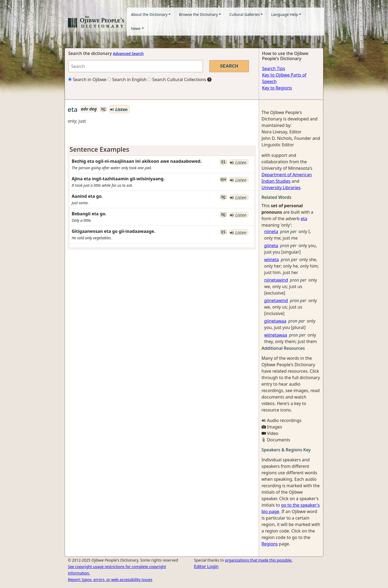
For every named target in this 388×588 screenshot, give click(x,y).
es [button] (223, 162)
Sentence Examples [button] (99, 149)
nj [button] (103, 109)
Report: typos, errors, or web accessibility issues (110, 580)
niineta (271, 231)
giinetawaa (275, 321)
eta (304, 219)
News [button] (136, 28)
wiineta (272, 260)
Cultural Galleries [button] (245, 14)
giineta (271, 245)
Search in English (127, 79)
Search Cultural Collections (177, 79)
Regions (270, 544)
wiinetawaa (276, 335)
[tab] (162, 149)
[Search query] (136, 66)
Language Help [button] (285, 14)
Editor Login (206, 566)
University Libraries (281, 188)
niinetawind (276, 280)
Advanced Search (128, 53)
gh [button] (223, 180)
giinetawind (276, 300)
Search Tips (274, 68)
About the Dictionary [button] (149, 14)
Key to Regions (277, 88)
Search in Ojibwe (87, 79)
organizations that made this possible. (259, 560)
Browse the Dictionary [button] (198, 14)
